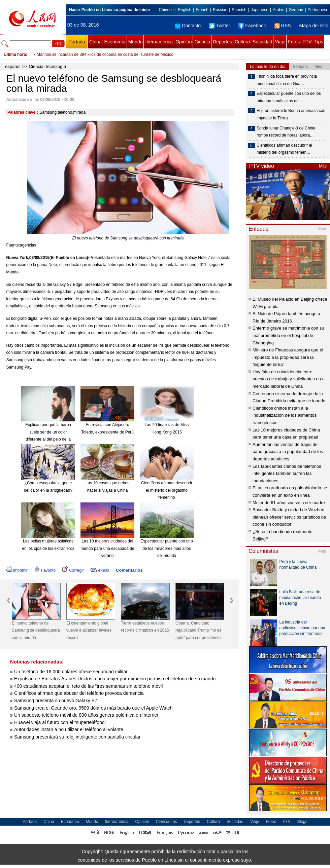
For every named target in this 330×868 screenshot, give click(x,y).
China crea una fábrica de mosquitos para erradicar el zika (89, 54)
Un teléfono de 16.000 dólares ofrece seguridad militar (71, 672)
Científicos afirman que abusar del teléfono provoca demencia (79, 693)
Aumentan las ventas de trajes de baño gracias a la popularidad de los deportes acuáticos (288, 452)
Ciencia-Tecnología (48, 66)
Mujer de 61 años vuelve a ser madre (289, 503)
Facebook (252, 26)
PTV (307, 42)
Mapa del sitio (314, 26)
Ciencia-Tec (167, 822)
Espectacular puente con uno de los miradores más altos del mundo (167, 548)
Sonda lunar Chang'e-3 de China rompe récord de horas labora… (286, 132)
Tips (319, 42)
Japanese (260, 10)
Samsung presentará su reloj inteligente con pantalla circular (77, 737)
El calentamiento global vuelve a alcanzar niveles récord (89, 630)
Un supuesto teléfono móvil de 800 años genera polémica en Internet (86, 715)
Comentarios (129, 570)
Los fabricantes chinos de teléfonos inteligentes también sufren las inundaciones (287, 474)
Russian (220, 10)
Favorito (45, 570)
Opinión (184, 42)
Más (323, 166)
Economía (115, 42)
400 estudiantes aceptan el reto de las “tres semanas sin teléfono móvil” (89, 686)
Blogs (302, 822)
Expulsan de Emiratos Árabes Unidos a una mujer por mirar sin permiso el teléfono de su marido (115, 679)
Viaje (280, 42)
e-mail (100, 570)
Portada (77, 42)
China (95, 42)
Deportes (222, 42)
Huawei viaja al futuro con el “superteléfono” (60, 722)
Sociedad (262, 42)
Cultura (242, 42)
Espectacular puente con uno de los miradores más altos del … (289, 97)
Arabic (278, 10)
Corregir (73, 570)
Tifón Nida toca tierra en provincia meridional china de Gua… (287, 80)
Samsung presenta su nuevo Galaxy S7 (56, 701)
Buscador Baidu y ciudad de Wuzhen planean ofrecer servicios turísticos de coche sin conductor (289, 517)
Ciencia (202, 42)
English (185, 10)
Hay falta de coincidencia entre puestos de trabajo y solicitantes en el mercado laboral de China (289, 379)
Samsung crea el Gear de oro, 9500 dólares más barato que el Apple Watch (93, 708)
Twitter (220, 26)
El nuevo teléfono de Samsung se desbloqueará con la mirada (36, 630)
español (13, 66)
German (296, 10)
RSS (283, 26)
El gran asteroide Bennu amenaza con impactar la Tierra (291, 114)
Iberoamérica (159, 42)
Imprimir (17, 570)
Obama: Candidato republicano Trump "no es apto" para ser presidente (198, 630)
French (202, 10)
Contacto (188, 26)
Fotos (294, 42)
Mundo (136, 42)
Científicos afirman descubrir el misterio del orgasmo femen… (284, 149)
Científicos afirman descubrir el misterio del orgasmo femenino (167, 490)
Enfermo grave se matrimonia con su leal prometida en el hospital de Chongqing (288, 335)
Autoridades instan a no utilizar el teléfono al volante (69, 729)
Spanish (239, 10)
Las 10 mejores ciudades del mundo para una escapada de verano (107, 548)
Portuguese (318, 10)
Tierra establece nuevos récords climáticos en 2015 (145, 627)
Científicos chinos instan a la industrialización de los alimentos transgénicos (285, 415)
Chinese (166, 10)
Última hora (15, 54)
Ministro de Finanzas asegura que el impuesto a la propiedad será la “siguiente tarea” (288, 357)
